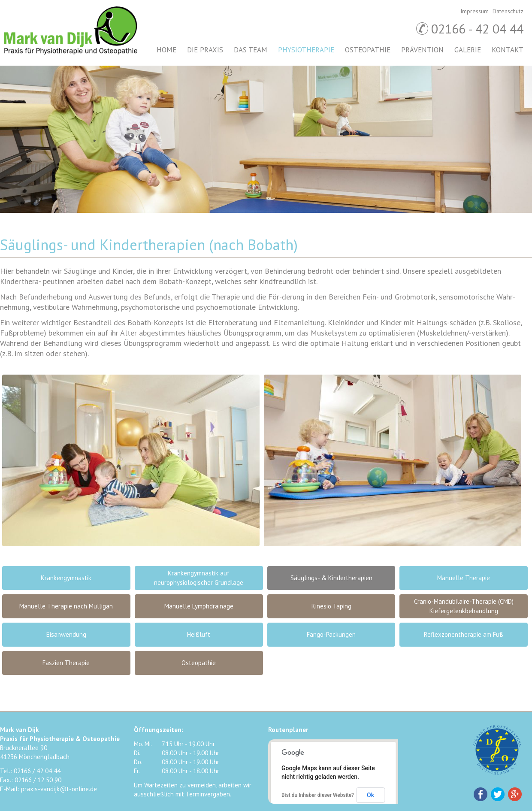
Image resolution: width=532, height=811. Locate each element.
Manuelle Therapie (464, 578)
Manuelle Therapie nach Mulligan (66, 606)
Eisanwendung (66, 634)
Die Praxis (205, 50)
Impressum (475, 11)
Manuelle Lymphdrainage (199, 606)
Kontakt (508, 50)
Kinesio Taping (331, 606)
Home (166, 50)
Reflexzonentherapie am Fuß (464, 634)
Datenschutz (508, 11)
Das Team (251, 50)
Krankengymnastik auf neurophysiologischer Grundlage (199, 578)
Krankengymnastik (66, 578)
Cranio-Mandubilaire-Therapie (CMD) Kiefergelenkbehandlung (464, 606)
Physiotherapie (306, 50)
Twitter (498, 794)
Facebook (481, 794)
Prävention (422, 50)
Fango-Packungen (331, 634)
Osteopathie (368, 50)
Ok (370, 795)
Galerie (468, 50)
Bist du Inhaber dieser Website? (318, 795)
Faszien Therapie (66, 663)
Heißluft (199, 634)
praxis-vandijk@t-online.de (59, 789)
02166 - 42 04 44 (477, 29)
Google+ (515, 794)
